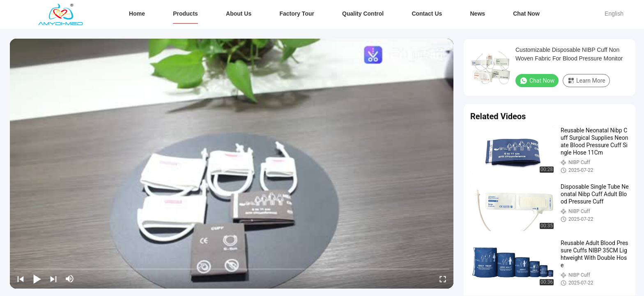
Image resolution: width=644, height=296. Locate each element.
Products (185, 14)
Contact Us (427, 14)
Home (137, 14)
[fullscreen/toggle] (443, 279)
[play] (232, 164)
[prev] (21, 279)
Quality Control (363, 14)
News (477, 14)
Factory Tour (297, 14)
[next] (53, 279)
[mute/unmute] (70, 279)
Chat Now (526, 14)
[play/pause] (37, 279)
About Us (239, 14)
